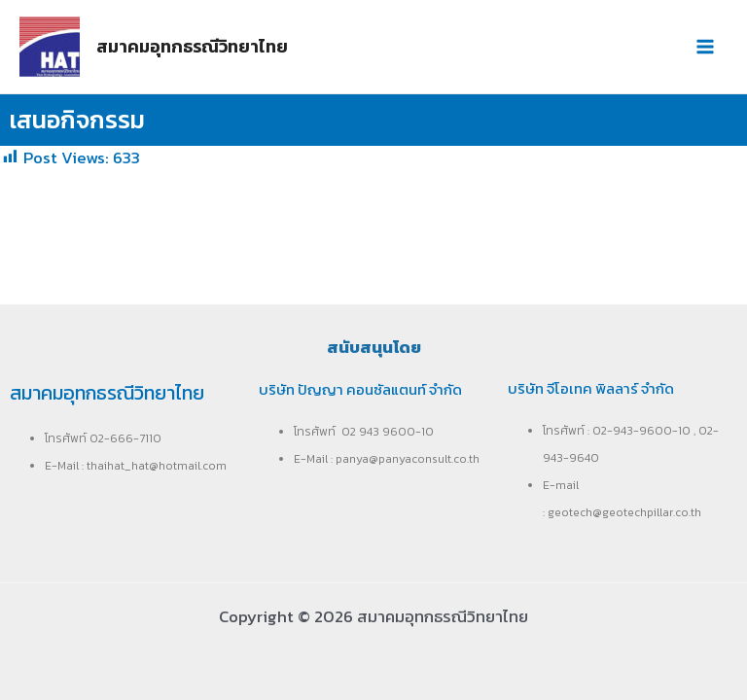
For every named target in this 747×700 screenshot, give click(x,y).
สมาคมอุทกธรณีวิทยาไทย (192, 46)
